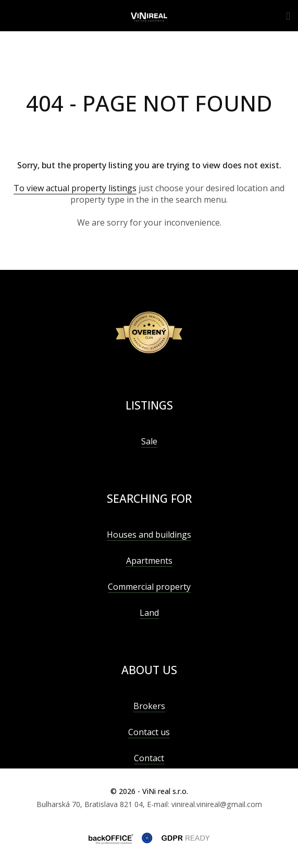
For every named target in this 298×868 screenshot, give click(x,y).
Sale (149, 441)
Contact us (149, 732)
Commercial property (149, 587)
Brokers (149, 706)
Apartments (149, 561)
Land (149, 613)
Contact (149, 758)
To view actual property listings (75, 188)
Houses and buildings (149, 535)
